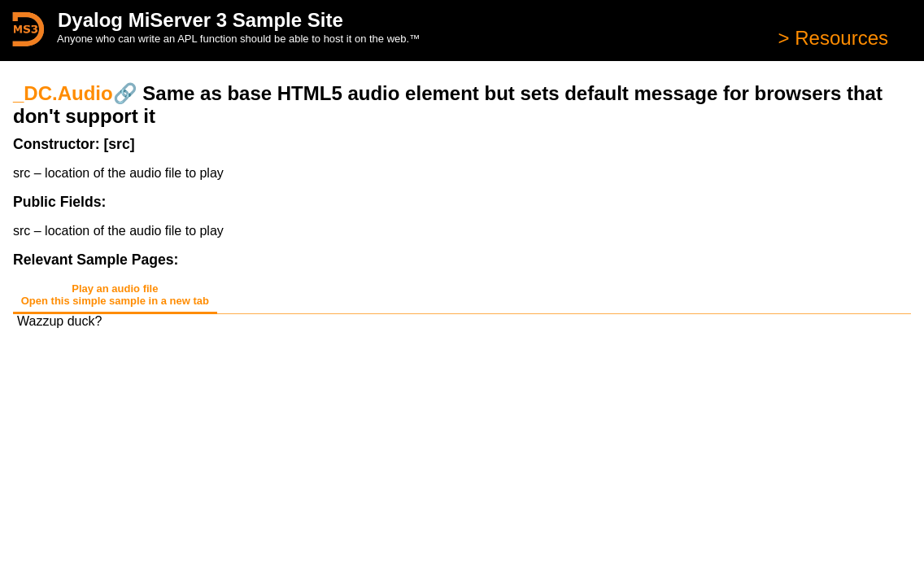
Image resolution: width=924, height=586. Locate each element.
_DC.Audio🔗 (75, 93)
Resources (839, 38)
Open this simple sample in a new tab (115, 301)
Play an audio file (115, 295)
